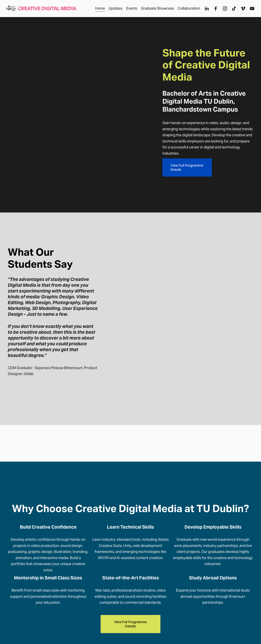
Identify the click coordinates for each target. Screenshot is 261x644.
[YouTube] (250, 10)
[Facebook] (214, 10)
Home (98, 10)
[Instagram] (223, 10)
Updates (114, 10)
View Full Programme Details (187, 167)
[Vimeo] (241, 10)
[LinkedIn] (205, 10)
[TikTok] (232, 10)
